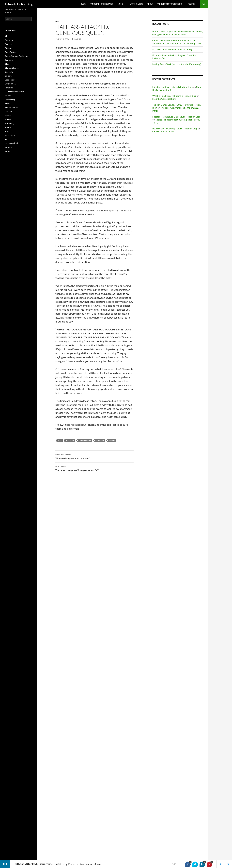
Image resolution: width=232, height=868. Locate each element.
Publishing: (10, 123)
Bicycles (8, 48)
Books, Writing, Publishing (16, 56)
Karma (78, 39)
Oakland (9, 111)
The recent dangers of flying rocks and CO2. (94, 468)
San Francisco (11, 135)
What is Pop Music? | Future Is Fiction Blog (174, 96)
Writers (8, 147)
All (57, 21)
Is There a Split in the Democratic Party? (173, 49)
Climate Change (12, 68)
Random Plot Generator (102, 4)
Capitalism (9, 60)
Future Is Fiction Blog (19, 4)
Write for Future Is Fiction (170, 4)
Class (7, 64)
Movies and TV (11, 108)
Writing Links (136, 4)
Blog (83, 4)
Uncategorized (11, 143)
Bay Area (9, 40)
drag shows (85, 440)
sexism (112, 440)
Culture (8, 76)
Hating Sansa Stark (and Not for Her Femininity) (177, 64)
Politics (191, 4)
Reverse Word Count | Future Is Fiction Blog (175, 129)
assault (70, 440)
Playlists (8, 115)
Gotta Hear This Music (15, 92)
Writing (8, 151)
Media (8, 104)
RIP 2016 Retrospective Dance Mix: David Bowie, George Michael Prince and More (178, 33)
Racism (8, 127)
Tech (7, 139)
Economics (10, 80)
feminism (100, 440)
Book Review (11, 52)
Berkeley (9, 44)
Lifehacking (10, 100)
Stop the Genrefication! (164, 99)
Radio (8, 131)
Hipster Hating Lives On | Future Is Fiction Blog (176, 117)
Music (120, 4)
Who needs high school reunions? (94, 456)
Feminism (9, 88)
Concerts (9, 72)
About (150, 4)
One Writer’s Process (163, 131)
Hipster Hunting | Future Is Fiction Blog (172, 87)
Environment (11, 84)
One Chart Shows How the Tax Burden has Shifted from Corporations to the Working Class (177, 42)
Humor (8, 96)
